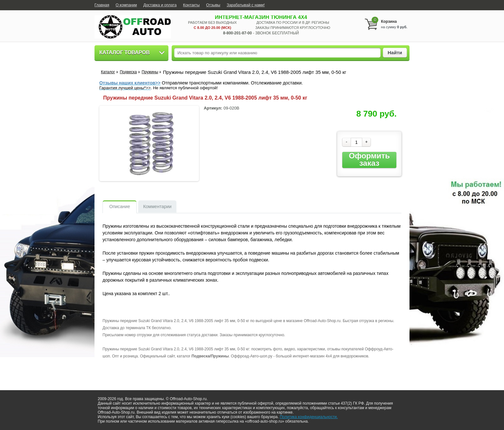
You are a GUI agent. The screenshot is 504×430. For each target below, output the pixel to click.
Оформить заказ (369, 159)
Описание (120, 206)
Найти (395, 53)
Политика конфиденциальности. (309, 417)
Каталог (108, 72)
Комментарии (157, 206)
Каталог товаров (125, 53)
